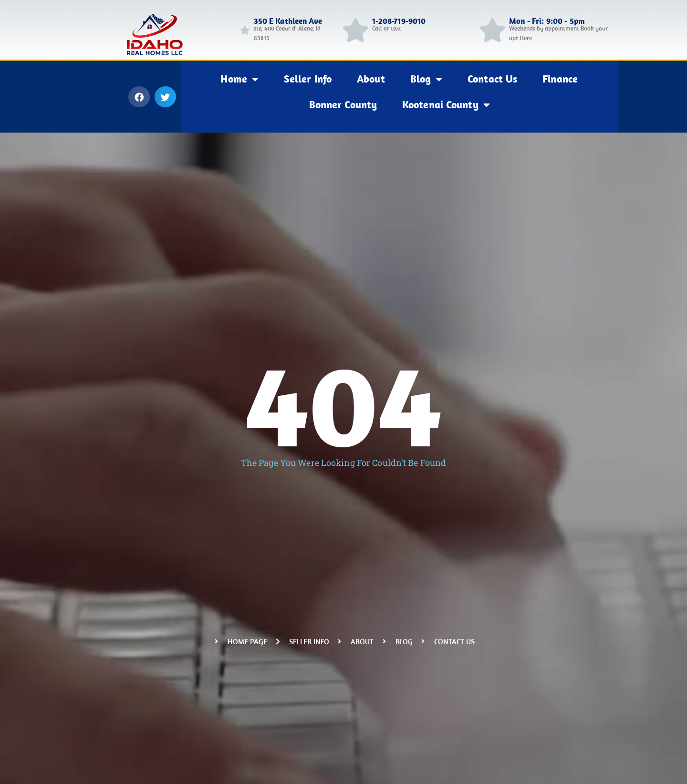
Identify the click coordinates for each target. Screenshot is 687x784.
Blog (427, 79)
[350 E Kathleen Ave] (245, 30)
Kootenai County (446, 105)
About (371, 79)
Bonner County (343, 104)
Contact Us (492, 79)
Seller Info (308, 79)
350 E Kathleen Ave (288, 21)
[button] (139, 97)
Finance (560, 79)
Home (239, 79)
